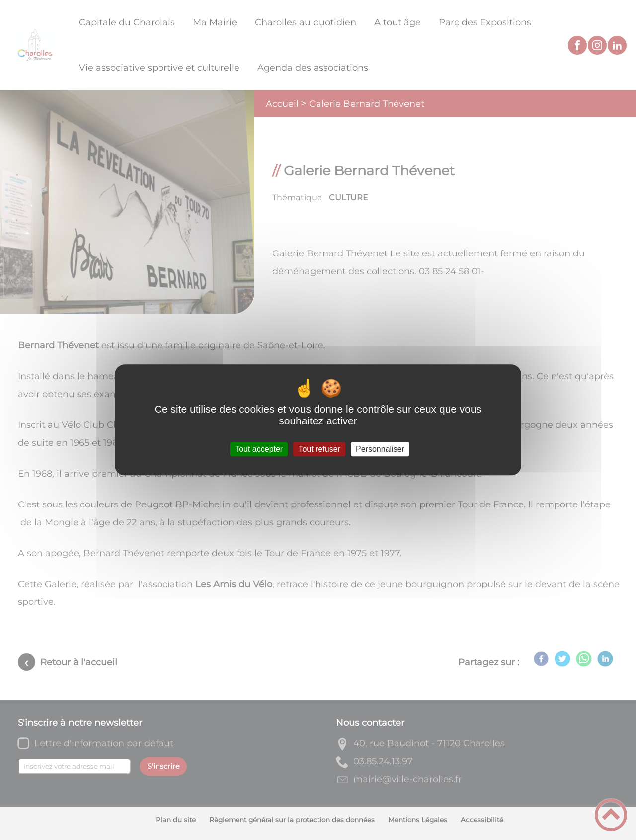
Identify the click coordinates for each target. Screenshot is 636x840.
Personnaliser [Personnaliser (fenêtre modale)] (380, 449)
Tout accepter (259, 449)
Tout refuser (319, 449)
